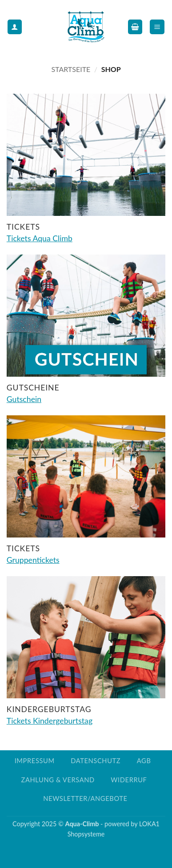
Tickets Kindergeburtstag (50, 721)
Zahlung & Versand (58, 780)
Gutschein (24, 399)
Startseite (71, 69)
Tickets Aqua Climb (40, 238)
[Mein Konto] (15, 27)
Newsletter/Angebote (85, 798)
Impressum (35, 761)
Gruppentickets (33, 560)
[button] (135, 27)
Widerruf (129, 780)
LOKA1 (149, 824)
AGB (144, 761)
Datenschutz (96, 761)
